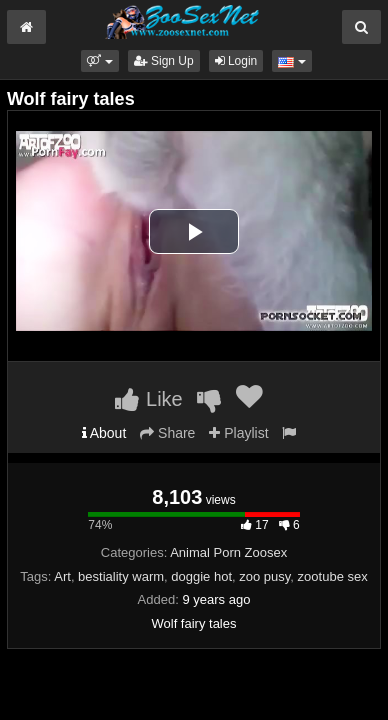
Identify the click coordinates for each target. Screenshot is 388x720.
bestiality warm (121, 576)
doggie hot (201, 576)
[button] (99, 61)
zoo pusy (264, 576)
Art (62, 576)
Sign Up (164, 61)
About (104, 433)
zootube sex (333, 576)
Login (236, 61)
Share (167, 433)
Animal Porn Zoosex (228, 552)
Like (148, 399)
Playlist (238, 433)
